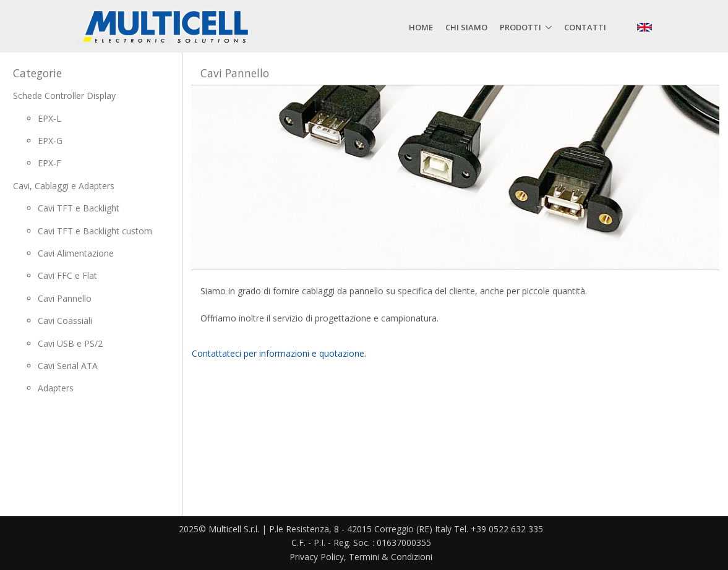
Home (421, 27)
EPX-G (50, 141)
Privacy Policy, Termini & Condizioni (361, 557)
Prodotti (520, 27)
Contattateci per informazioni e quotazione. (279, 353)
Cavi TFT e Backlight (79, 208)
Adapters (56, 388)
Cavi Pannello (65, 298)
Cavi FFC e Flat (67, 275)
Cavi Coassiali (65, 321)
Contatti (585, 27)
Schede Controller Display (64, 96)
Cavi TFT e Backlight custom (95, 231)
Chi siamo (466, 27)
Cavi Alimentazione (76, 253)
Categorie (37, 73)
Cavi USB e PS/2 (70, 343)
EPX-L (49, 118)
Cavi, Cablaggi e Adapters (64, 186)
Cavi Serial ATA (68, 366)
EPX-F (49, 163)
